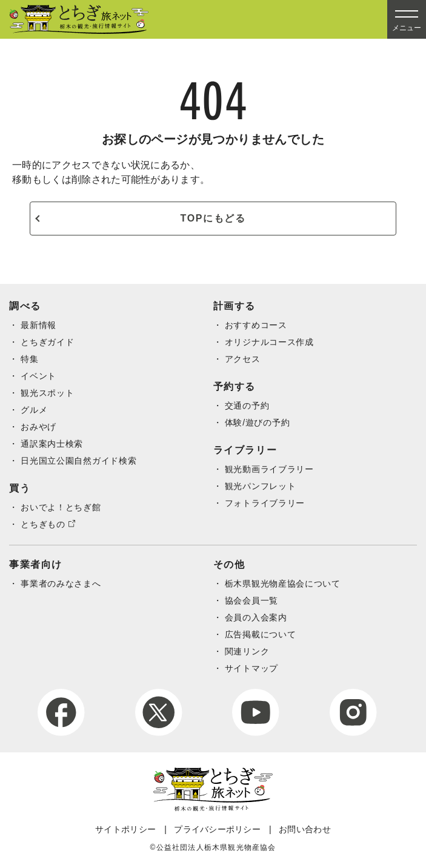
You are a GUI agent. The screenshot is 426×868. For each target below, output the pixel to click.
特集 (29, 359)
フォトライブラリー (265, 503)
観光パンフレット (261, 486)
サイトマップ (251, 668)
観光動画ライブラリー (269, 469)
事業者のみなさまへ (61, 584)
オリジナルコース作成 (269, 342)
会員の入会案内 (256, 617)
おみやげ (38, 427)
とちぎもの (43, 524)
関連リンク (247, 651)
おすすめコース (256, 325)
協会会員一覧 (251, 600)
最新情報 (38, 325)
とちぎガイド (47, 342)
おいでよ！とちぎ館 (61, 507)
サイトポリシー (125, 829)
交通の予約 (247, 406)
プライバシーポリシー (217, 829)
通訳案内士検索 (52, 444)
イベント (38, 376)
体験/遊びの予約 (258, 422)
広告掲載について (261, 634)
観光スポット (47, 393)
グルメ (34, 410)
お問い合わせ (305, 829)
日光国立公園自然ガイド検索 (78, 461)
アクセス (243, 359)
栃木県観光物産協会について (283, 584)
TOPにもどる (213, 218)
